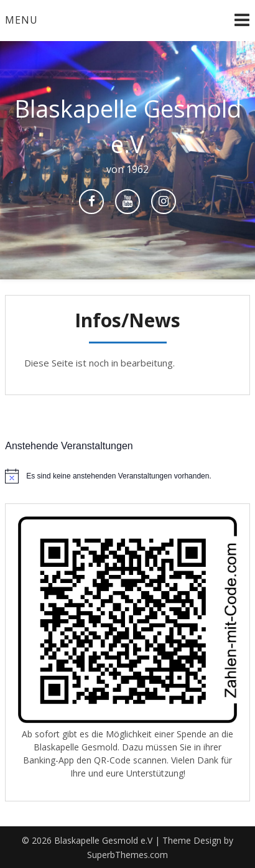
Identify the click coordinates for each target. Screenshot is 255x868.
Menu (21, 20)
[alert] (127, 476)
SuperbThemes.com (127, 855)
